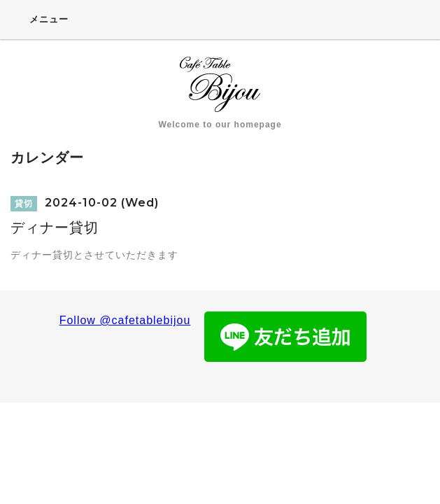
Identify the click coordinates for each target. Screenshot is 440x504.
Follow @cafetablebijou (125, 320)
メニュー (40, 19)
